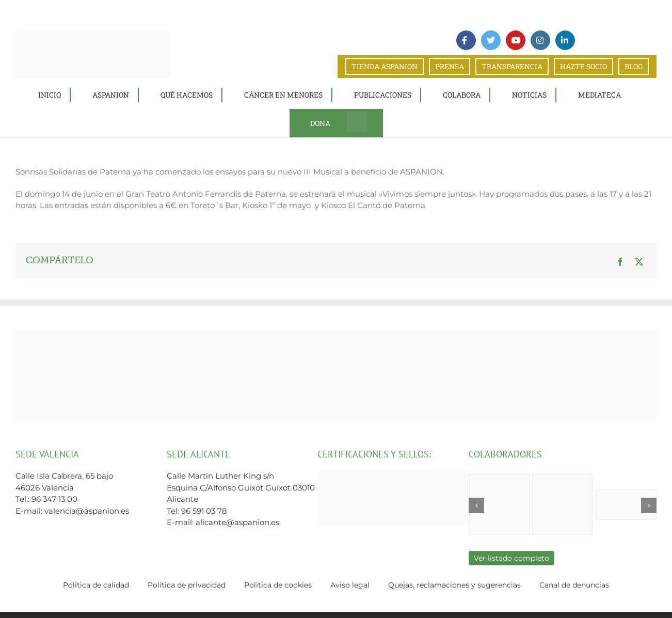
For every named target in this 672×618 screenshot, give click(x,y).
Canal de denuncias (574, 585)
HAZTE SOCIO (583, 66)
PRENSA (450, 66)
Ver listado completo (511, 558)
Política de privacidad (187, 585)
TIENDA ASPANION (385, 66)
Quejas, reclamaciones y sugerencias (454, 585)
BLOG (634, 66)
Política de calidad (96, 585)
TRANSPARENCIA (512, 66)
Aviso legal (350, 585)
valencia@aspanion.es (87, 511)
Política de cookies (278, 585)
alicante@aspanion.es (237, 522)
